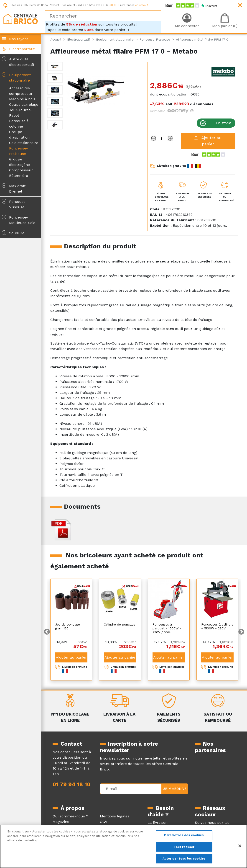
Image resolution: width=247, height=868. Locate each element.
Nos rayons (19, 39)
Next (241, 632)
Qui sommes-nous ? (70, 816)
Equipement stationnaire (16, 77)
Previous (47, 632)
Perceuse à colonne (19, 124)
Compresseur (21, 170)
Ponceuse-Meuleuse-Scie (19, 220)
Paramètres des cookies (184, 835)
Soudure (13, 233)
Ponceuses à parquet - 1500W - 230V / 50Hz (167, 628)
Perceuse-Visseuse (14, 204)
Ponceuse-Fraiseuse (18, 151)
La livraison (158, 823)
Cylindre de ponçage (120, 624)
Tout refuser (184, 847)
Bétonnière (19, 176)
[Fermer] (240, 846)
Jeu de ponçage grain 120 (67, 626)
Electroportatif (22, 49)
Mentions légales (115, 816)
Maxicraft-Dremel (14, 188)
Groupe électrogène (19, 162)
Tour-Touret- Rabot (20, 113)
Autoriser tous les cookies (184, 859)
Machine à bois (22, 99)
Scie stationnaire (24, 143)
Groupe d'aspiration (19, 135)
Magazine (61, 822)
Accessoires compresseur (21, 91)
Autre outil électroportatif (18, 62)
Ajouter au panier (71, 657)
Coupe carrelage (24, 104)
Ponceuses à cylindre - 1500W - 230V (217, 626)
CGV (104, 822)
